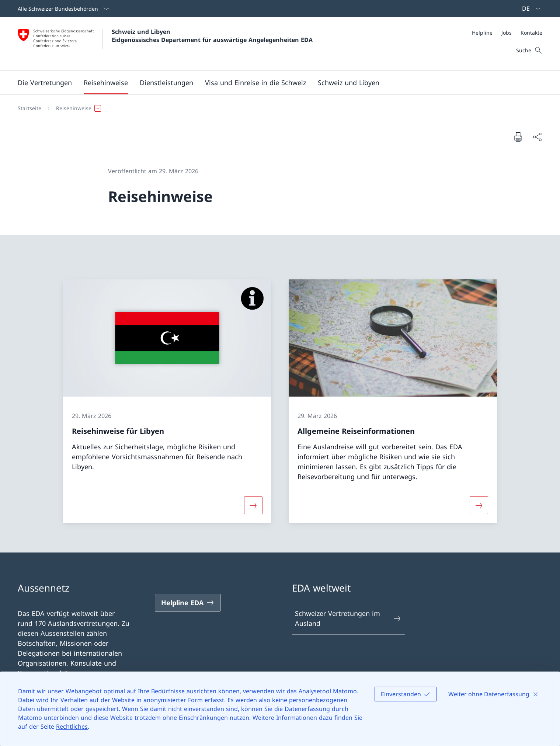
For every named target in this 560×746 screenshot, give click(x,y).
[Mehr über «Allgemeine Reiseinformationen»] (479, 505)
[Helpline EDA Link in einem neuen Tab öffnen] (188, 603)
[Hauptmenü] (274, 83)
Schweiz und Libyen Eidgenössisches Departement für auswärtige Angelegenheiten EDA (212, 36)
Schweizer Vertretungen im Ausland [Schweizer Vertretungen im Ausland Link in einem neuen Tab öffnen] (348, 618)
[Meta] (507, 33)
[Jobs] (507, 33)
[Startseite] (29, 108)
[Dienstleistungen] (166, 83)
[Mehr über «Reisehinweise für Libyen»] (253, 505)
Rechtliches (72, 726)
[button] (45, 83)
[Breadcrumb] (277, 108)
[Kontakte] (531, 33)
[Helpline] (482, 33)
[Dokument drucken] (518, 137)
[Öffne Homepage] (165, 44)
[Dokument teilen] (537, 137)
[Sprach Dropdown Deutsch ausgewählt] (529, 8)
